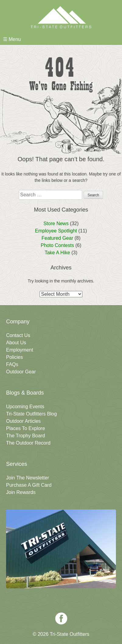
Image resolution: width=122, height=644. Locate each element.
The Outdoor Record (28, 443)
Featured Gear (57, 238)
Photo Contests (57, 245)
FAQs (12, 364)
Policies (14, 357)
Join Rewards (21, 492)
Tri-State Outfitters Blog (31, 414)
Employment (20, 350)
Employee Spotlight (56, 231)
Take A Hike (58, 253)
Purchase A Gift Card (29, 485)
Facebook (61, 619)
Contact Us (18, 335)
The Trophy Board (26, 436)
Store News (56, 224)
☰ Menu (12, 39)
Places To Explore (26, 428)
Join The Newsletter (28, 478)
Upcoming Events (25, 407)
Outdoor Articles (23, 421)
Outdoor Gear (21, 372)
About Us (16, 343)
